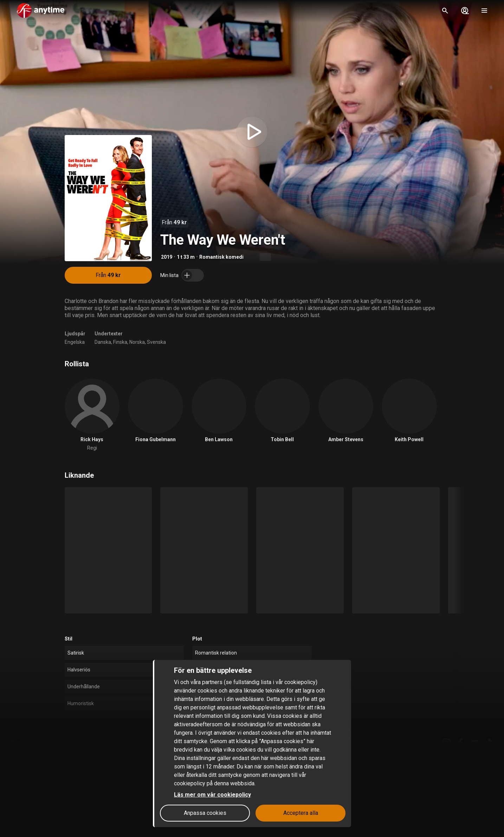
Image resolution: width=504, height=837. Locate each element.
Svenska (156, 342)
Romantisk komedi (221, 257)
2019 (167, 257)
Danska (103, 342)
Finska (120, 342)
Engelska (75, 342)
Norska (137, 342)
